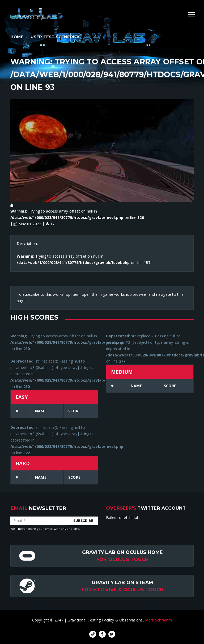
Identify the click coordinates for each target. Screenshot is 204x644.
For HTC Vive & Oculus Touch (123, 590)
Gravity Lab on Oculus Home (122, 552)
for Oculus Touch (122, 559)
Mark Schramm (159, 620)
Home (17, 37)
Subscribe (83, 521)
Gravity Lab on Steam (122, 582)
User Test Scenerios (56, 37)
